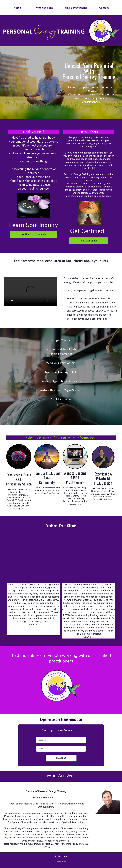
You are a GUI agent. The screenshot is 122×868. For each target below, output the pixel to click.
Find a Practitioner (76, 8)
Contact (104, 8)
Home (17, 8)
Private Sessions (43, 8)
